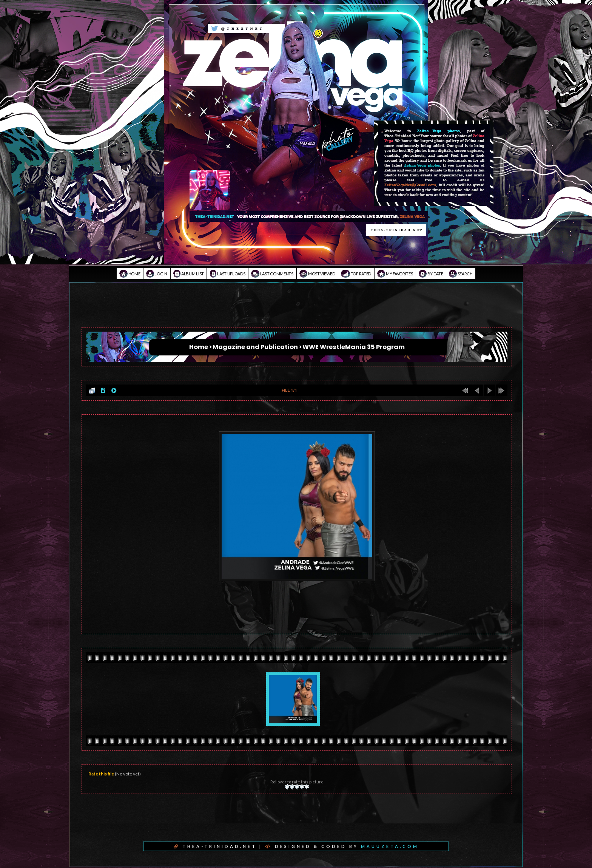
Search (461, 274)
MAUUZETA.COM (390, 846)
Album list (189, 274)
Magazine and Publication (255, 347)
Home (130, 274)
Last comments (272, 274)
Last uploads (228, 274)
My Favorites (395, 274)
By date (431, 274)
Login (157, 274)
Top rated (356, 274)
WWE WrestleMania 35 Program (354, 347)
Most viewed (317, 274)
